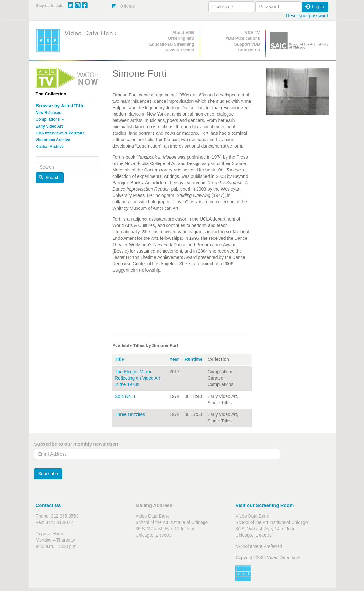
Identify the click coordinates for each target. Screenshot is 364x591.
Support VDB (247, 44)
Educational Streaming (172, 44)
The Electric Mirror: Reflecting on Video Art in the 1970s (137, 378)
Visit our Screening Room (265, 505)
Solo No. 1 (125, 396)
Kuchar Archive (50, 147)
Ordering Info (181, 38)
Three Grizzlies (130, 414)
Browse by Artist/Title (60, 106)
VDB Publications (243, 38)
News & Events (179, 50)
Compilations (50, 119)
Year (174, 359)
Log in (315, 7)
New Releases (48, 113)
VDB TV (252, 32)
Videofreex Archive (53, 140)
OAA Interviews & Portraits (60, 133)
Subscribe (48, 474)
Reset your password (307, 16)
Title (119, 359)
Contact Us (249, 50)
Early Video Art (49, 126)
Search (49, 178)
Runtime (193, 359)
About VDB (183, 32)
